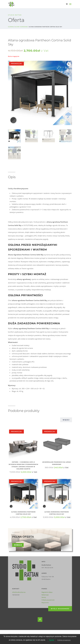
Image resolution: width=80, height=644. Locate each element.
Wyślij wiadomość (60, 609)
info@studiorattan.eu (19, 592)
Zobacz (18, 545)
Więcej (66, 420)
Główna (11, 27)
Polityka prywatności (48, 600)
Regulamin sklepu (47, 592)
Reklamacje (45, 595)
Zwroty (44, 597)
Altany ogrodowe (21, 27)
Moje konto (45, 603)
